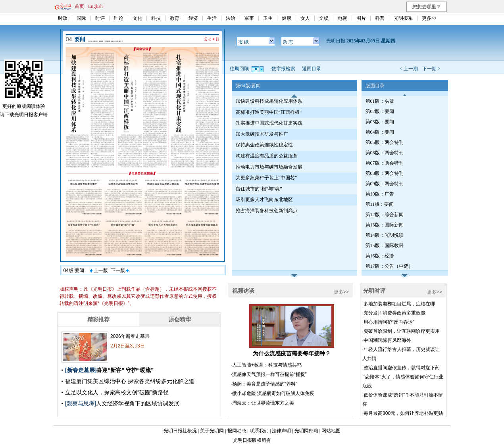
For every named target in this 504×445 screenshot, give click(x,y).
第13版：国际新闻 (385, 225)
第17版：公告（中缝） (389, 266)
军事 (249, 18)
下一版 (120, 270)
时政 (63, 18)
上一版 (99, 270)
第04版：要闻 (380, 132)
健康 (287, 18)
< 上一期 (409, 69)
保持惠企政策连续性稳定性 (264, 145)
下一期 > (431, 69)
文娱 (324, 18)
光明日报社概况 (180, 431)
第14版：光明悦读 (385, 235)
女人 (305, 18)
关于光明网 (212, 431)
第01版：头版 (380, 101)
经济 (193, 18)
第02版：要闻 (380, 111)
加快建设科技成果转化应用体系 (269, 101)
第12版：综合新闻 (385, 215)
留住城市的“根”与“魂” (259, 189)
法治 (231, 18)
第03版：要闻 (380, 122)
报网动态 (237, 431)
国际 (81, 18)
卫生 (268, 18)
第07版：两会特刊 (385, 163)
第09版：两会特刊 (385, 184)
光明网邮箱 (306, 431)
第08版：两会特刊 (385, 173)
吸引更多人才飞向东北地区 (264, 199)
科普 (380, 18)
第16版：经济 (380, 256)
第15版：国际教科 (385, 246)
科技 (156, 18)
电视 (342, 18)
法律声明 (281, 431)
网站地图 (331, 431)
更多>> (429, 18)
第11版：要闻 (380, 204)
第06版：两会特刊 (385, 153)
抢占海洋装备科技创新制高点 (267, 211)
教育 (175, 18)
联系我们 (259, 431)
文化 (137, 18)
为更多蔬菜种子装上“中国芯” (266, 178)
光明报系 (403, 18)
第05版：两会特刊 (385, 142)
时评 (100, 18)
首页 (79, 6)
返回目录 (312, 69)
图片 (361, 18)
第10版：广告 (380, 194)
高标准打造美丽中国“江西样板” (269, 112)
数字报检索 (283, 69)
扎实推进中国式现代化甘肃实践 (269, 123)
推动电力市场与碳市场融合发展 (269, 167)
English (95, 6)
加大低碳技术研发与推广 (262, 134)
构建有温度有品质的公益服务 (267, 156)
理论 (119, 18)
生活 (212, 18)
